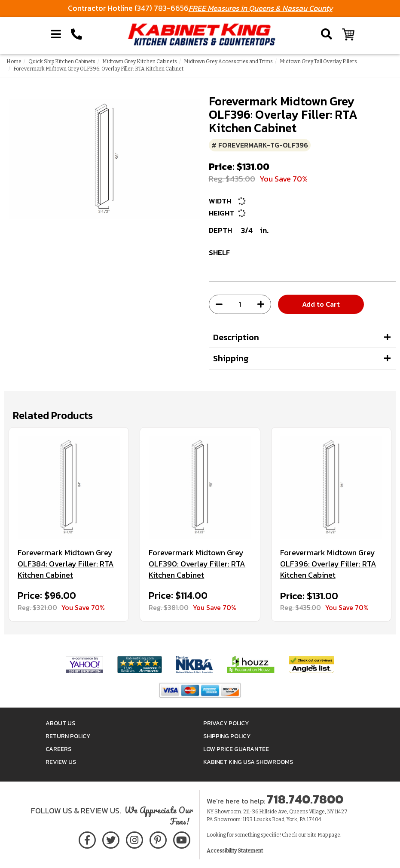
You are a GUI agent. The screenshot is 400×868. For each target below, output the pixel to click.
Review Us (61, 762)
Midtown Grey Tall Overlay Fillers (318, 62)
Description (236, 337)
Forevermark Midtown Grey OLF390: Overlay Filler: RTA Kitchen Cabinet (197, 564)
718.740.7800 (305, 799)
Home (14, 62)
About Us (60, 723)
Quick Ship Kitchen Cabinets (62, 62)
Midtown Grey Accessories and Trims (228, 62)
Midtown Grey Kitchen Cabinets (140, 62)
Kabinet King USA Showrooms (248, 762)
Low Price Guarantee (236, 749)
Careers (58, 749)
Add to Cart (321, 304)
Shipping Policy (227, 736)
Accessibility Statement (235, 851)
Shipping (231, 358)
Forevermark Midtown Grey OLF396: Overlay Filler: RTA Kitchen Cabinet (328, 564)
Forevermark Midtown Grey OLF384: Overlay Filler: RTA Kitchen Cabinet (66, 564)
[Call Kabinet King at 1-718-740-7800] (76, 34)
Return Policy (68, 736)
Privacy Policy (226, 723)
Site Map (318, 835)
